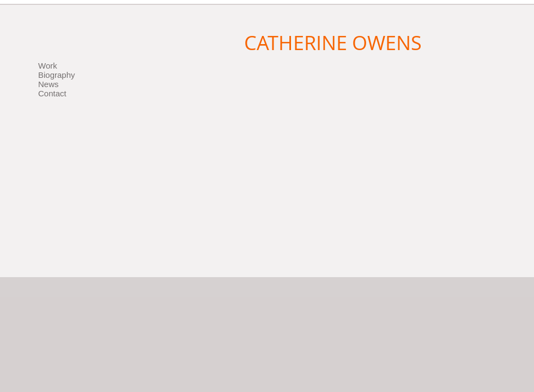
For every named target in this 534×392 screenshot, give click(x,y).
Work (48, 66)
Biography (57, 75)
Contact (52, 93)
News (48, 84)
